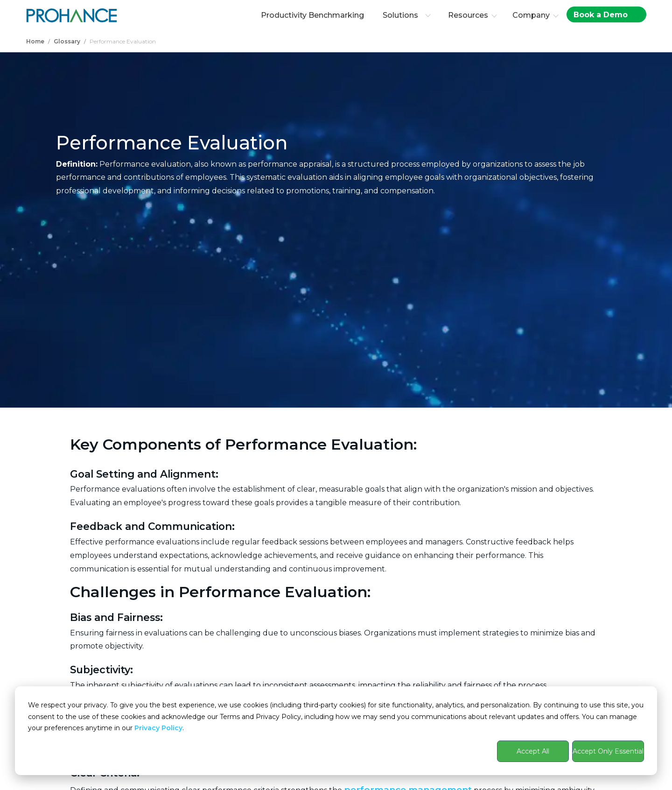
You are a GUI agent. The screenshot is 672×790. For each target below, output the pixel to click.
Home (35, 41)
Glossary (67, 41)
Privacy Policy (158, 728)
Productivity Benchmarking (312, 15)
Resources (468, 15)
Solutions (407, 15)
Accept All (533, 751)
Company (531, 15)
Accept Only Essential (608, 751)
